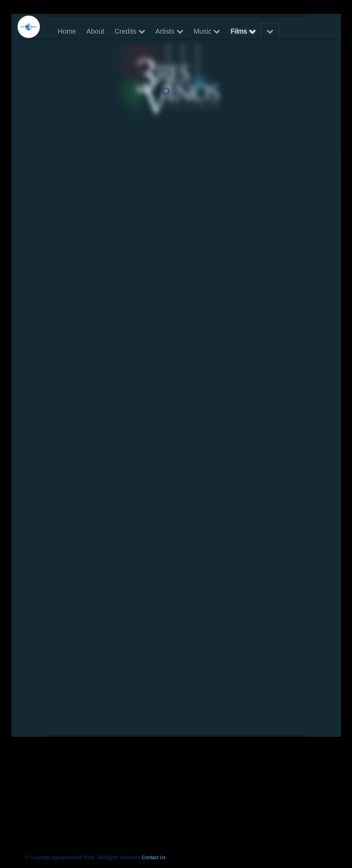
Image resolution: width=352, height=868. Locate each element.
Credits (130, 31)
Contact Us (154, 857)
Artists (169, 31)
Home (67, 31)
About (95, 31)
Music (207, 31)
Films (243, 31)
